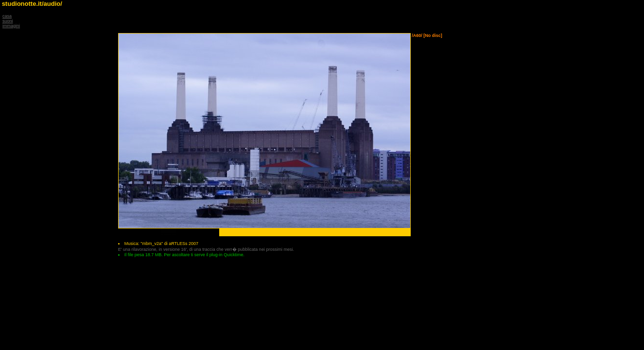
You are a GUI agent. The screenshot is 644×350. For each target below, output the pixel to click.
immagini (11, 26)
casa (7, 16)
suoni (8, 21)
